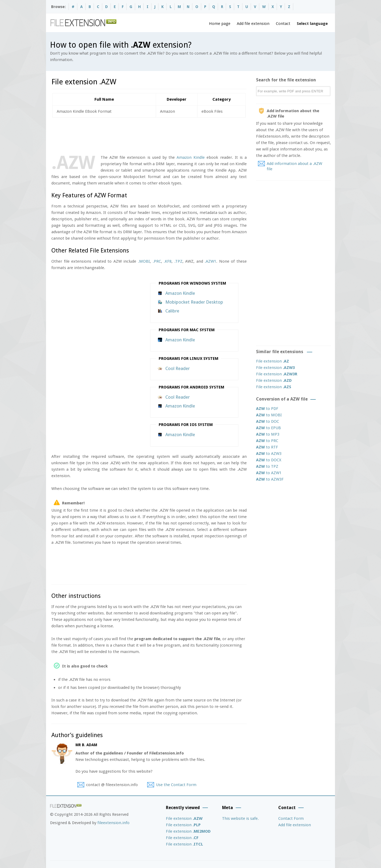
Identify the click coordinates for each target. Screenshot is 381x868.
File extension (273, 361)
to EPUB (268, 428)
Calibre (172, 311)
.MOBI (144, 261)
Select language (312, 24)
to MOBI (269, 415)
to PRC (267, 441)
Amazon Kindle (191, 157)
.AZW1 (210, 261)
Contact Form (291, 818)
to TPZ (267, 466)
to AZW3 (269, 454)
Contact (283, 24)
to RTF (267, 447)
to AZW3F (270, 479)
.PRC (157, 261)
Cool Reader (178, 368)
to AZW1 (269, 473)
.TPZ (178, 261)
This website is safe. (240, 818)
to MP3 (268, 434)
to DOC (268, 421)
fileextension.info (113, 823)
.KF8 (168, 261)
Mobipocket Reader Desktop (194, 302)
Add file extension (253, 24)
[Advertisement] (149, 135)
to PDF (267, 409)
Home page (220, 24)
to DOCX (269, 460)
